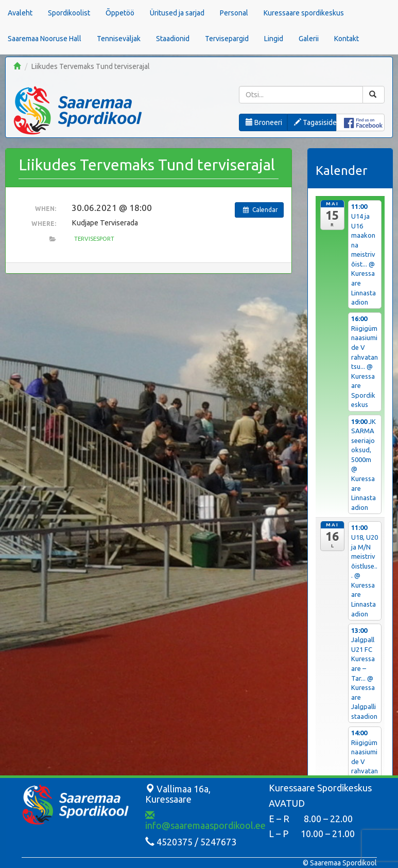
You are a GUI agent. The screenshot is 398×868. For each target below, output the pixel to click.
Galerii (309, 39)
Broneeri (264, 122)
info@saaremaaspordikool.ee (205, 821)
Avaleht (20, 13)
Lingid (274, 39)
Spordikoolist (69, 13)
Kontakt (347, 39)
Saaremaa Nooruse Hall (45, 39)
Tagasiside (315, 122)
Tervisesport (94, 238)
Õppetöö (120, 13)
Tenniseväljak (119, 39)
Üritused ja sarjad (177, 13)
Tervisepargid (227, 39)
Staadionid (173, 39)
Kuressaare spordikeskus (304, 13)
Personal (234, 13)
